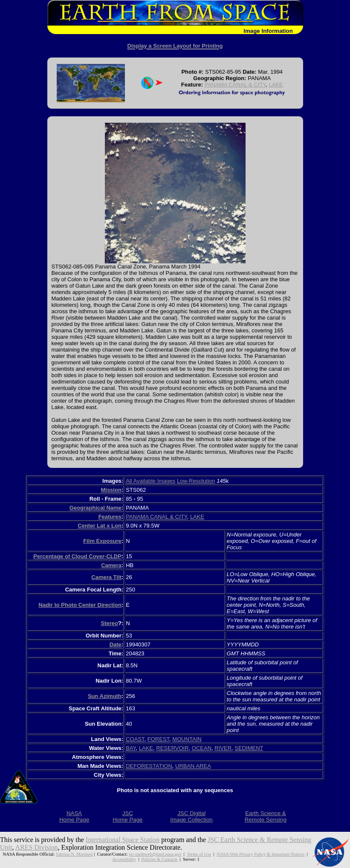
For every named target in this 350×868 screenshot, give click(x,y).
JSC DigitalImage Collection (191, 816)
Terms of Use (199, 854)
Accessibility (124, 859)
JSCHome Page (127, 816)
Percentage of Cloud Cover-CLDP (77, 556)
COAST (135, 739)
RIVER (223, 748)
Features (110, 517)
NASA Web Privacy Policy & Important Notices (260, 854)
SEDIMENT (249, 748)
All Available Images (150, 481)
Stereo (109, 623)
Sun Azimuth (105, 696)
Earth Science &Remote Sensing (266, 816)
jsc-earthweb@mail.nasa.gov (155, 854)
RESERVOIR (172, 748)
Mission (111, 490)
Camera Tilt (106, 577)
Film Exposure (102, 541)
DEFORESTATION (149, 766)
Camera (111, 565)
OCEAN (202, 748)
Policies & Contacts (160, 859)
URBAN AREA (193, 766)
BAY (131, 748)
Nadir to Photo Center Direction (80, 605)
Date (116, 645)
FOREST (158, 739)
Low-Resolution (196, 481)
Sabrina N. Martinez (74, 854)
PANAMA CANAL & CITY (235, 85)
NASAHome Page (74, 816)
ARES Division (37, 847)
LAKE (276, 85)
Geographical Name (95, 508)
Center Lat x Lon (100, 526)
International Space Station (123, 840)
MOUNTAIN (187, 739)
